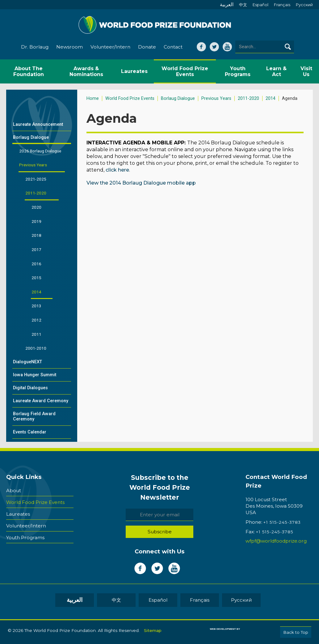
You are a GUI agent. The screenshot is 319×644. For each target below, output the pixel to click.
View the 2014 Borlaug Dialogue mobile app (141, 183)
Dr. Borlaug (35, 47)
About (14, 490)
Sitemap (153, 630)
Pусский (304, 5)
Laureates (18, 514)
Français (282, 5)
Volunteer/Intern (110, 47)
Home (93, 98)
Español (260, 5)
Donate (147, 47)
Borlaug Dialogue (178, 98)
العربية (227, 4)
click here (117, 170)
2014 (271, 98)
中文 (243, 5)
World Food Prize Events (130, 98)
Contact (173, 47)
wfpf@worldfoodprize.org (276, 541)
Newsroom (69, 47)
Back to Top (296, 632)
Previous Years (216, 98)
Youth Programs (25, 537)
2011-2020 (248, 98)
